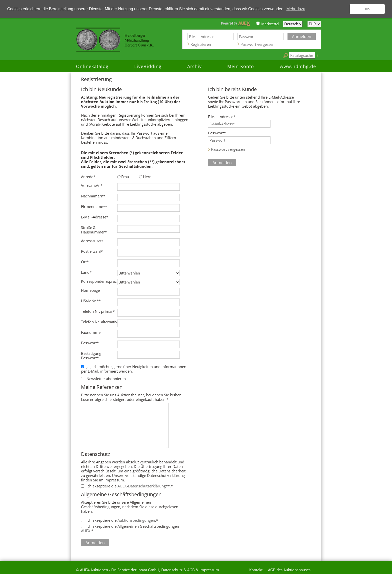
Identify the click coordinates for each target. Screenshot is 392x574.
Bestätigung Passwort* (91, 356)
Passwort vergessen (257, 44)
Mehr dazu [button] (296, 9)
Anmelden (302, 37)
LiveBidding (148, 66)
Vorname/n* (92, 185)
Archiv (194, 66)
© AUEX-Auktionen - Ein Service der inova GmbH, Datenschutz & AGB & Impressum (147, 570)
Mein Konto (241, 66)
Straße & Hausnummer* (94, 230)
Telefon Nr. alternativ (99, 322)
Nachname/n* (93, 196)
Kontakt (256, 570)
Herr (147, 177)
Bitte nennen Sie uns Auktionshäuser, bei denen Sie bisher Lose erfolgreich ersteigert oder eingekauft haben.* (135, 393)
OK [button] (367, 9)
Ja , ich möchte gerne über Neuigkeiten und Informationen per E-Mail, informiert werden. (134, 369)
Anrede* (88, 177)
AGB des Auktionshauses (289, 570)
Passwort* (90, 343)
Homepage (90, 290)
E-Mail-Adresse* (95, 217)
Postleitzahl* (92, 251)
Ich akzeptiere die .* (122, 520)
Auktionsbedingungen (136, 520)
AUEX (86, 531)
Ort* (85, 262)
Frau (125, 177)
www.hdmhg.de (298, 66)
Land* (86, 272)
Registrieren (201, 44)
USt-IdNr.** (91, 301)
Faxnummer (91, 332)
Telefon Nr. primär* (98, 311)
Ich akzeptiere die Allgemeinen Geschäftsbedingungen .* (130, 528)
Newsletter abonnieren (106, 379)
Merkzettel (270, 24)
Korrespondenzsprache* (99, 281)
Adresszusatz (92, 241)
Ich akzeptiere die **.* (130, 486)
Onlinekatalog (92, 66)
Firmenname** (94, 206)
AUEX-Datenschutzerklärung (142, 486)
